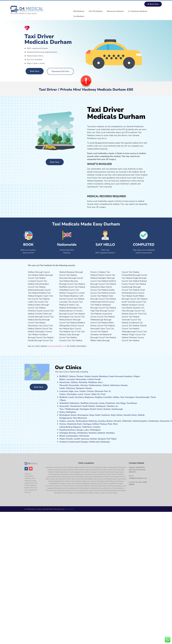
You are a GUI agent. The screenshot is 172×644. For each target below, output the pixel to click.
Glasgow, (85, 442)
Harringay (87, 424)
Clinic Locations (86, 463)
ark (110, 424)
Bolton (62, 379)
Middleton (93, 382)
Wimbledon (82, 433)
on (91, 388)
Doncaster (94, 403)
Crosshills (107, 397)
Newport (102, 439)
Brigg (123, 403)
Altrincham (115, 385)
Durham (107, 409)
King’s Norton (117, 415)
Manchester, (65, 382)
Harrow (63, 424)
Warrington (72, 394)
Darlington (85, 409)
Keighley (99, 397)
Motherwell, (95, 442)
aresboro (142, 397)
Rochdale (83, 382)
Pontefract (110, 403)
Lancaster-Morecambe (76, 379)
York (122, 397)
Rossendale (74, 385)
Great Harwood (116, 376)
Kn (137, 397)
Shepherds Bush (74, 424)
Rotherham (75, 403)
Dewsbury (79, 397)
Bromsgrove (83, 415)
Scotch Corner (96, 409)
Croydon (96, 427)
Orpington (64, 433)
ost (88, 388)
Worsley (84, 385)
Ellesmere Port (101, 391)
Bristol (62, 436)
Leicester (71, 421)
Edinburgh (105, 442)
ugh (148, 397)
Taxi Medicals (79, 16)
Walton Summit (91, 376)
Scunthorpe (132, 403)
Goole (102, 403)
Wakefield (64, 403)
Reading (63, 430)
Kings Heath (95, 415)
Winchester (84, 436)
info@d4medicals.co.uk (138, 478)
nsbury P (105, 424)
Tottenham (87, 427)
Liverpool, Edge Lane (69, 391)
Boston (110, 421)
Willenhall (127, 421)
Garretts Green (130, 415)
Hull (118, 403)
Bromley (73, 433)
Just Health (69, 509)
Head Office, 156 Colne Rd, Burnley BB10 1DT (137, 470)
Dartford (101, 433)
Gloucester (165, 421)
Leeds (71, 397)
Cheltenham (154, 421)
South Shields (89, 406)
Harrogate (130, 397)
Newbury (72, 430)
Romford (93, 433)
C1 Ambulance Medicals (138, 11)
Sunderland (76, 406)
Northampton (82, 421)
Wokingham (95, 430)
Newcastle (64, 406)
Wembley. (110, 433)
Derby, (62, 412)
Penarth (69, 439)
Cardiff (77, 439)
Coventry (102, 421)
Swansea (85, 439)
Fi (100, 424)
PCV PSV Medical (96, 11)
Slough (79, 430)
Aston (74, 415)
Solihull (141, 415)
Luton (86, 430)
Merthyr (93, 439)
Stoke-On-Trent (99, 394)
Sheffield (84, 403)
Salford (106, 385)
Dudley (63, 421)
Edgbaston (66, 418)
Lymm (81, 394)
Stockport (80, 388)
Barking (69, 427)
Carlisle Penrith (94, 379)
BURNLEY (64, 376)
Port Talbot (111, 439)
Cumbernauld (74, 442)
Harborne (105, 415)
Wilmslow (70, 388)
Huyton (83, 391)
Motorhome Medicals (115, 11)
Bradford (63, 397)
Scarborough (117, 409)
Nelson (72, 376)
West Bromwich (80, 418)
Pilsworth (64, 385)
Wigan (136, 376)
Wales (62, 439)
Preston (80, 376)
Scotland (63, 442)
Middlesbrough (72, 409)
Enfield (96, 424)
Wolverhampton (140, 421)
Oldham (74, 382)
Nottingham (71, 412)
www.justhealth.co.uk (57, 346)
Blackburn (104, 376)
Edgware (77, 427)
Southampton (72, 436)
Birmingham (65, 415)
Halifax (116, 397)
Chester (90, 391)
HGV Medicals (79, 11)
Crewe (87, 394)
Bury (100, 382)
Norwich (117, 421)
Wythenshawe (95, 385)
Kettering (92, 421)
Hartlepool (101, 406)
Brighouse (89, 397)
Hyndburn (128, 376)
